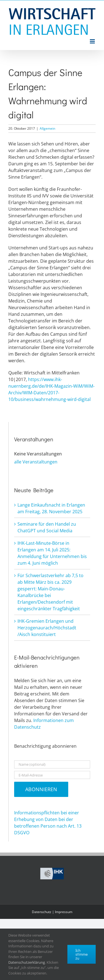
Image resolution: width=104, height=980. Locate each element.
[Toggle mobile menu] (93, 41)
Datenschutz (42, 912)
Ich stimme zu (82, 954)
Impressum (64, 912)
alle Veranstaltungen (36, 462)
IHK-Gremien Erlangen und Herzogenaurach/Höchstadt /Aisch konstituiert (47, 628)
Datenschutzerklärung (27, 962)
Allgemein (47, 128)
